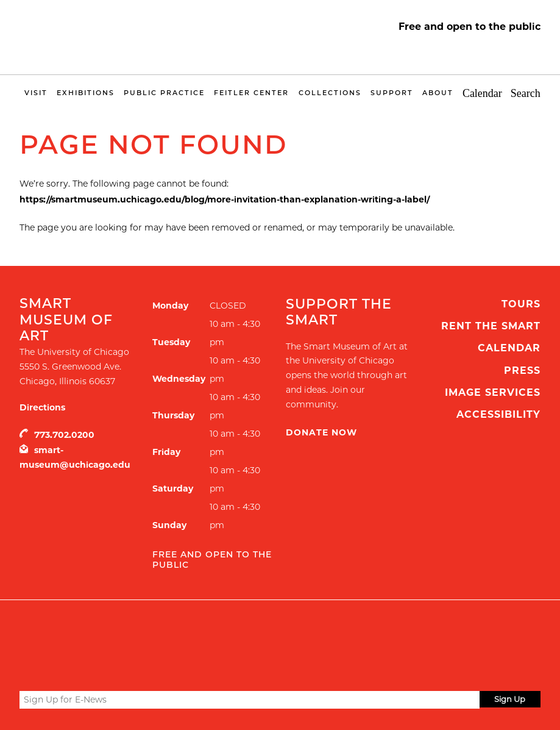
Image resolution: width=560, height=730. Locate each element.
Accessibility (498, 414)
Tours (521, 304)
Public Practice (164, 93)
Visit (36, 93)
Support (392, 93)
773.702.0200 (64, 435)
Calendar (482, 94)
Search (526, 94)
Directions (42, 407)
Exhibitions (86, 93)
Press (522, 370)
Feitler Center (251, 93)
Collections (330, 93)
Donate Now (321, 432)
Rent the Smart (491, 326)
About (438, 93)
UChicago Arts (137, 631)
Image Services (493, 392)
